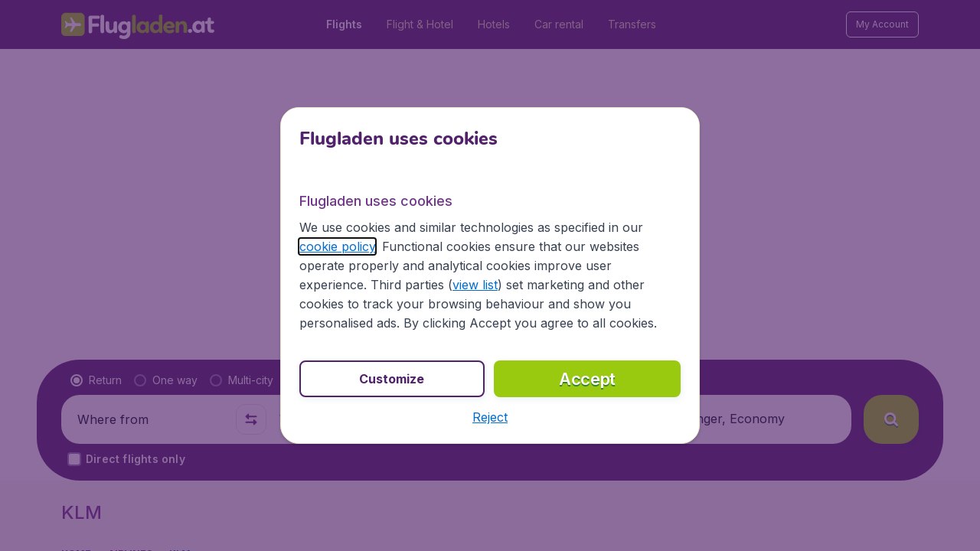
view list (475, 285)
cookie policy (337, 246)
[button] (490, 417)
